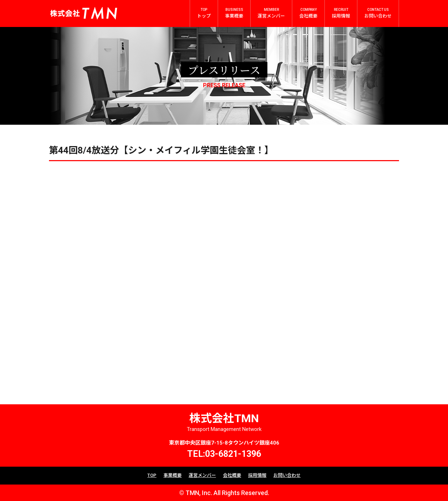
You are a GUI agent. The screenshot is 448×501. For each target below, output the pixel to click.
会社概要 (232, 475)
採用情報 (257, 475)
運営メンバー (202, 475)
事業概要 (173, 475)
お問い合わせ (287, 475)
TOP (152, 475)
